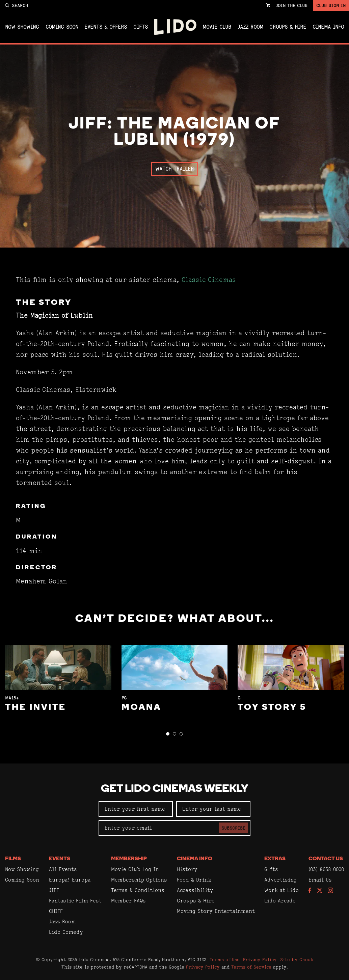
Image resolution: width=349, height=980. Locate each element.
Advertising (280, 880)
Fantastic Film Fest (75, 901)
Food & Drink (194, 880)
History (187, 869)
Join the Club (292, 5)
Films (13, 859)
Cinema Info (328, 27)
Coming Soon (62, 27)
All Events (63, 869)
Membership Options (139, 880)
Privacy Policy (260, 959)
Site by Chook (297, 959)
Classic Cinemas (209, 280)
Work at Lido (281, 890)
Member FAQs (128, 901)
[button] (168, 734)
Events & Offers (106, 27)
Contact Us (326, 859)
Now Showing (22, 27)
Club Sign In (331, 5)
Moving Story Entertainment (216, 911)
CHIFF (56, 911)
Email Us (320, 880)
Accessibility (195, 890)
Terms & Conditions (138, 890)
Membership (129, 859)
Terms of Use (225, 959)
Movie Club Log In (135, 869)
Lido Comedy (66, 932)
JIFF (54, 890)
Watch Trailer (174, 169)
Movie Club (217, 27)
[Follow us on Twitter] (320, 891)
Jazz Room (250, 27)
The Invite (36, 708)
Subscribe (233, 828)
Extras (275, 859)
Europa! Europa (70, 880)
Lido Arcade (280, 901)
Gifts (141, 27)
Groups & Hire (288, 27)
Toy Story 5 (272, 708)
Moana (141, 708)
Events (60, 859)
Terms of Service (251, 967)
